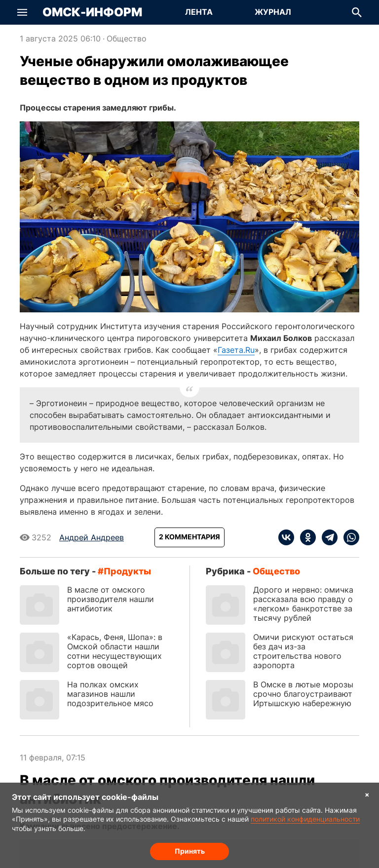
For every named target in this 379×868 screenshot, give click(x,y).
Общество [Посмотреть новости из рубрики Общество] (127, 38)
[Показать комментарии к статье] (189, 537)
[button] (22, 12)
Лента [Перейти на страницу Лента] (199, 12)
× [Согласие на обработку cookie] (367, 794)
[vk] (286, 537)
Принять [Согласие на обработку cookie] (190, 851)
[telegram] (327, 537)
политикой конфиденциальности (305, 819)
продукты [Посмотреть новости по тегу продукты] (127, 571)
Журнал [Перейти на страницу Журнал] (273, 12)
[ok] (305, 537)
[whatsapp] (348, 537)
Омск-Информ (92, 12)
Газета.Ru (236, 350)
